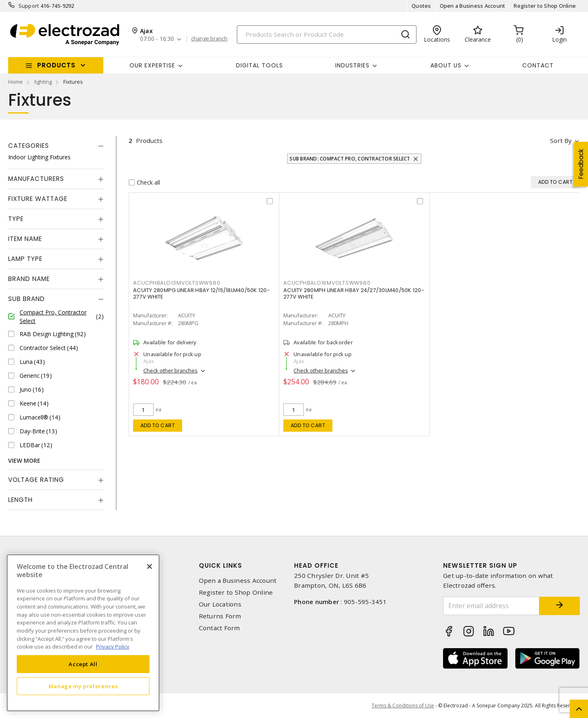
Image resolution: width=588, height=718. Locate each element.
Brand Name (29, 279)
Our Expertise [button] (152, 65)
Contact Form (219, 628)
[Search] (327, 35)
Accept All (83, 664)
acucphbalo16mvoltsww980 (327, 283)
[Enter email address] (491, 606)
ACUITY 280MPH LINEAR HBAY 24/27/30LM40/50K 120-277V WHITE (354, 293)
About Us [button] (446, 65)
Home (16, 82)
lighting (43, 82)
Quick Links (220, 565)
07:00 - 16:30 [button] (157, 39)
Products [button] (56, 65)
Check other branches (170, 370)
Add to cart (158, 425)
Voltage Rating (36, 480)
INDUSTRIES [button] (352, 65)
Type (16, 219)
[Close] (149, 566)
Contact (538, 65)
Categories (29, 146)
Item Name (25, 239)
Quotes (421, 6)
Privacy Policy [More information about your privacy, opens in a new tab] (113, 647)
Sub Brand (27, 299)
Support (29, 6)
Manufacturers (36, 179)
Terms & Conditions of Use (403, 706)
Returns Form (220, 616)
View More (24, 460)
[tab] (56, 146)
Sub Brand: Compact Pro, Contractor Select (350, 159)
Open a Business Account (473, 6)
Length (20, 500)
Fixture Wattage (38, 199)
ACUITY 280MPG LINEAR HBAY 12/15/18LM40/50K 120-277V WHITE (202, 293)
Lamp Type (25, 259)
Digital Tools (259, 65)
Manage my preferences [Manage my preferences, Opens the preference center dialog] (83, 686)
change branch (209, 39)
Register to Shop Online (545, 6)
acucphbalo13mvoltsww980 (177, 283)
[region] (83, 633)
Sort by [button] (561, 140)
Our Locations (220, 604)
